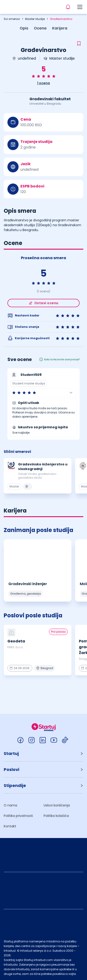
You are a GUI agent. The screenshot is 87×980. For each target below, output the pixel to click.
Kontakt (10, 826)
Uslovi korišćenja (57, 805)
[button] (43, 393)
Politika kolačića (56, 816)
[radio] (33, 76)
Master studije (35, 19)
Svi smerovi (12, 19)
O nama (10, 805)
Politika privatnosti (18, 816)
